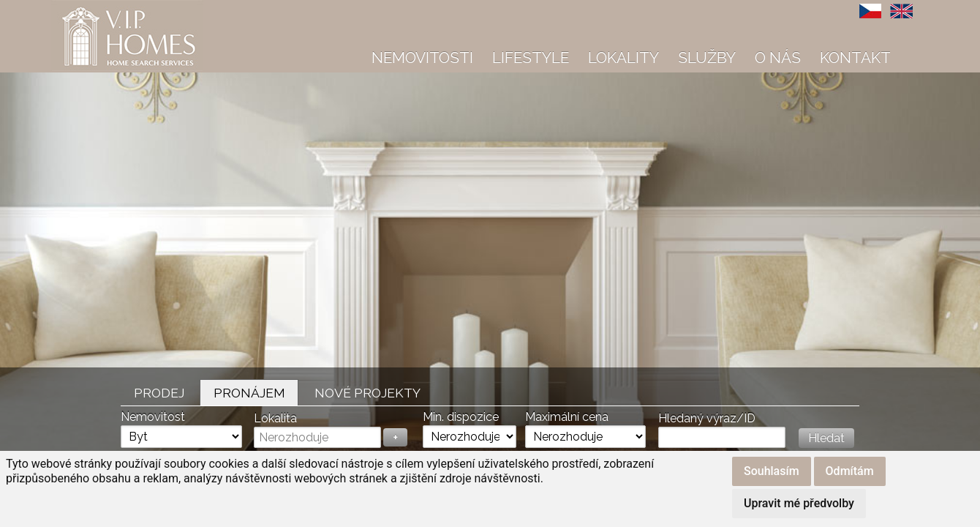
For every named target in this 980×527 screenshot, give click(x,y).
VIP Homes (87, 8)
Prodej (159, 393)
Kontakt (855, 57)
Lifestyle (531, 57)
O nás (778, 57)
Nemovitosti (422, 57)
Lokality (623, 57)
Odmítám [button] (850, 471)
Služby (707, 57)
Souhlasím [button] (772, 471)
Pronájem (249, 393)
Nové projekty (367, 393)
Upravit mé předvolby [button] (799, 503)
